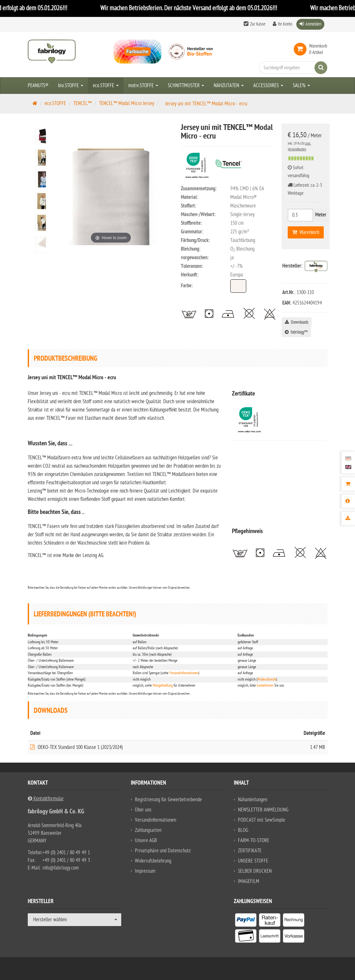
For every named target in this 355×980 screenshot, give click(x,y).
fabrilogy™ (296, 332)
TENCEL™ (82, 103)
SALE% (301, 86)
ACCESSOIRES (268, 86)
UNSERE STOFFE (253, 861)
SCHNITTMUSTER (186, 86)
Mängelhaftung (163, 685)
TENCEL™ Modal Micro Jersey (126, 103)
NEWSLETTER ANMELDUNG (263, 810)
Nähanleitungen (253, 800)
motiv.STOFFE (143, 86)
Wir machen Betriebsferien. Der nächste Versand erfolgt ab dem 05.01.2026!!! (197, 8)
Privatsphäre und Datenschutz (163, 851)
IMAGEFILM (249, 881)
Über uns (143, 810)
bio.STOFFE (71, 86)
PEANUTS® (38, 86)
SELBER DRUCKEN (255, 871)
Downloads (297, 322)
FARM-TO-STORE (254, 841)
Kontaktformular (46, 799)
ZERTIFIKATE (250, 851)
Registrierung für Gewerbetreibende (168, 800)
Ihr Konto (285, 24)
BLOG (243, 830)
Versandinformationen (184, 673)
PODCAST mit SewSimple (262, 820)
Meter (321, 215)
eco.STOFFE (106, 86)
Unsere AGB (146, 841)
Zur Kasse (258, 24)
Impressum (145, 871)
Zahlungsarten (148, 830)
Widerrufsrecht (267, 679)
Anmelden (313, 24)
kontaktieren (265, 685)
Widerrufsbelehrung (153, 861)
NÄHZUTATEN (229, 86)
